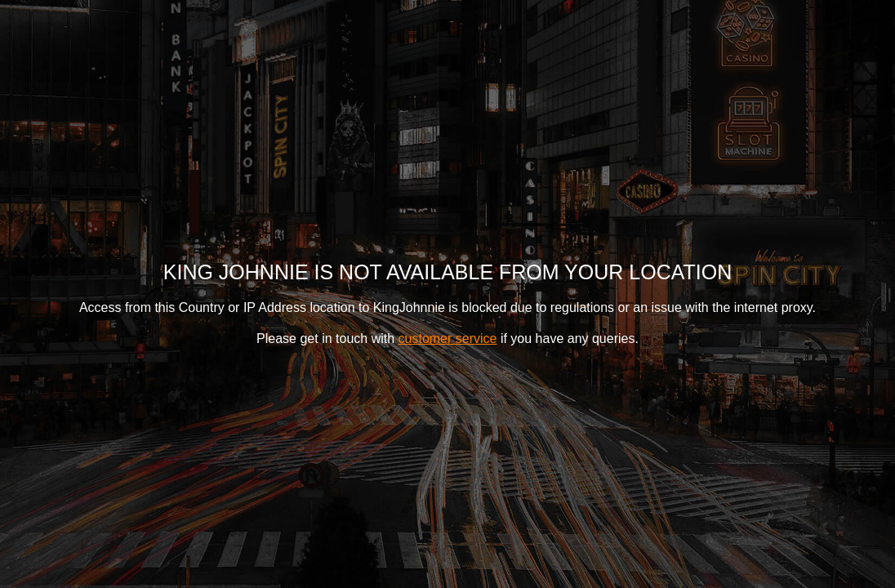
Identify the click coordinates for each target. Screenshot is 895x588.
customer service (448, 339)
